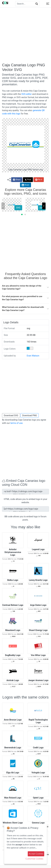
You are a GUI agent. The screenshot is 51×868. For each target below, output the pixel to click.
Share (17, 180)
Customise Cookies (34, 859)
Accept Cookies (36, 854)
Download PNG (30, 415)
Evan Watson (33, 356)
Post (28, 180)
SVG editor (27, 94)
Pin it (39, 180)
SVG (18, 208)
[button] (22, 214)
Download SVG (11, 415)
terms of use (16, 423)
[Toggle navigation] (48, 4)
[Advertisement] (26, 35)
